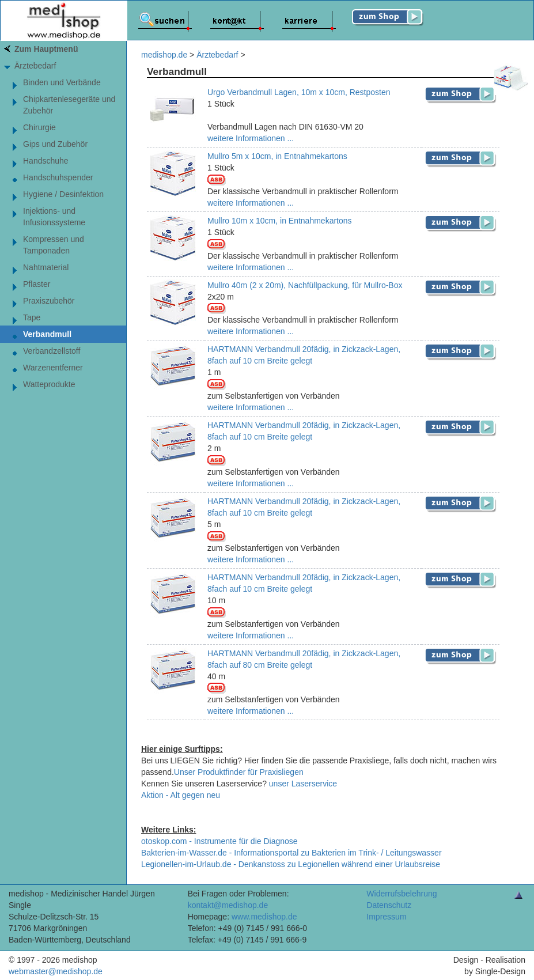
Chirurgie (39, 127)
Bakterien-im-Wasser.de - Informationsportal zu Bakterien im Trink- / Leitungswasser (291, 853)
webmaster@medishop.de (56, 971)
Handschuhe (46, 161)
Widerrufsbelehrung (402, 894)
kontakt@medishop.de (228, 905)
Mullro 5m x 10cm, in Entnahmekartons (277, 156)
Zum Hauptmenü (46, 49)
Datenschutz (389, 905)
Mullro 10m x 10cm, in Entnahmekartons (280, 221)
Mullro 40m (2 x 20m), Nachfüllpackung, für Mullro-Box (305, 285)
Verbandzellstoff (52, 351)
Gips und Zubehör (55, 144)
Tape (32, 317)
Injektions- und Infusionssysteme (54, 217)
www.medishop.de (264, 917)
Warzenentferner (53, 368)
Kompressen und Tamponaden (54, 245)
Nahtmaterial (46, 267)
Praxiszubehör (49, 301)
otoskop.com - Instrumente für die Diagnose (219, 841)
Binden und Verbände (62, 82)
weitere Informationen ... (251, 138)
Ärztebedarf (35, 66)
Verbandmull (47, 334)
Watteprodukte (49, 384)
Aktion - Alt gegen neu (181, 795)
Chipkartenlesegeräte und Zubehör (69, 105)
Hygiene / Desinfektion (63, 194)
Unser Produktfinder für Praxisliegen (239, 772)
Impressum (386, 917)
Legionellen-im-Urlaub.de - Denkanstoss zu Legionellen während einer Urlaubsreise (291, 864)
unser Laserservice (303, 784)
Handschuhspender (58, 177)
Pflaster (37, 284)
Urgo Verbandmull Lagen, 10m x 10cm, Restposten (299, 92)
